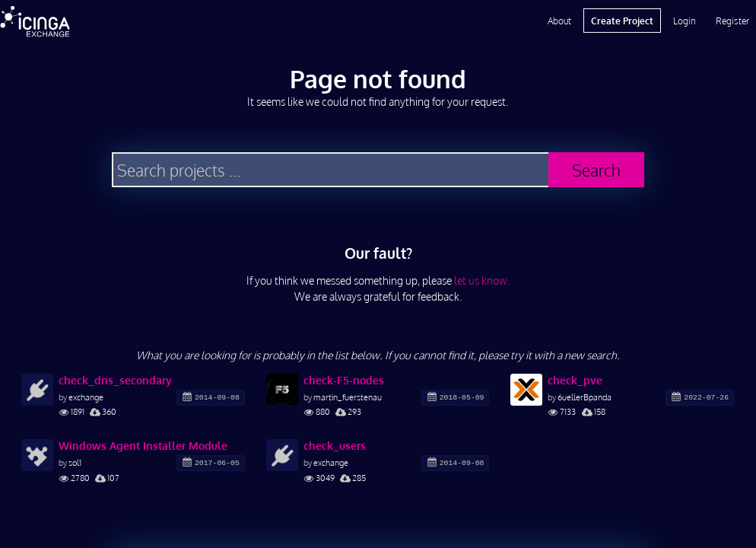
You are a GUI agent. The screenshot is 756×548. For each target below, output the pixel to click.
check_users (335, 446)
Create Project (622, 21)
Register (732, 21)
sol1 (75, 462)
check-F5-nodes (344, 380)
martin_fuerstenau (348, 397)
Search (596, 170)
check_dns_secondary (115, 380)
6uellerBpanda (584, 397)
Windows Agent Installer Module (143, 446)
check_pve (575, 380)
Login (685, 21)
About (559, 21)
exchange (86, 397)
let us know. (482, 280)
